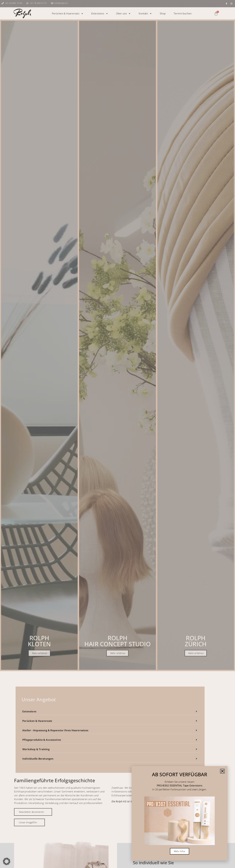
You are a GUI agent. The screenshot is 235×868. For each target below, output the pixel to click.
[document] (117, 434)
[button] (7, 861)
